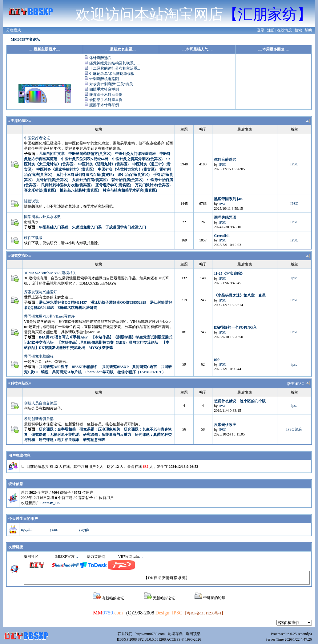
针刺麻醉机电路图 (104, 79)
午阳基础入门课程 (54, 227)
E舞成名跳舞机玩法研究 (77, 308)
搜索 (298, 30)
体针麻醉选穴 (100, 58)
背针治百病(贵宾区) (127, 180)
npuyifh (27, 529)
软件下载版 (33, 238)
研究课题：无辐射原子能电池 (55, 435)
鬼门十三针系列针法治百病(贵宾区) (85, 175)
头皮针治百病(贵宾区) (90, 180)
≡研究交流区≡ (20, 256)
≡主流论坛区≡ (20, 121)
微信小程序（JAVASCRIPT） (141, 372)
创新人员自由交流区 (41, 403)
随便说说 (31, 201)
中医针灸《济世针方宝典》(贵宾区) (127, 169)
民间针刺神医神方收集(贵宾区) (66, 185)
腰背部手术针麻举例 (106, 95)
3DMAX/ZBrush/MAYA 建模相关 (50, 273)
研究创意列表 (94, 440)
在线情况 (284, 30)
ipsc (294, 278)
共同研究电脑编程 (39, 356)
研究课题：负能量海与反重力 (107, 435)
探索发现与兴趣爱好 (41, 292)
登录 (261, 30)
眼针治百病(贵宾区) (134, 175)
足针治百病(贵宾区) (52, 180)
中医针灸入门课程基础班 (135, 154)
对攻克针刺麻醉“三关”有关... (113, 84)
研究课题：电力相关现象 (59, 440)
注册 (271, 30)
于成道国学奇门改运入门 (126, 227)
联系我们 (125, 634)
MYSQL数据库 (101, 348)
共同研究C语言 (145, 367)
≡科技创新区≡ (20, 383)
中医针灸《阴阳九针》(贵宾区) (103, 164)
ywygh (84, 529)
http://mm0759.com (150, 634)
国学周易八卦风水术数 (42, 217)
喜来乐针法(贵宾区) (40, 190)
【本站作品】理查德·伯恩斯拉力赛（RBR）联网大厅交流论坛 (108, 342)
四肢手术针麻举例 (104, 89)
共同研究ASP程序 (53, 367)
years (54, 529)
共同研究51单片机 (67, 372)
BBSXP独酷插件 (85, 367)
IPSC (222, 164)
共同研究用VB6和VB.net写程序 (49, 316)
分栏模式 (14, 30)
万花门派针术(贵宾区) (153, 185)
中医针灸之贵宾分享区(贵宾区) (137, 159)
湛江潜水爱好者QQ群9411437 (63, 302)
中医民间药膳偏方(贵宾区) (90, 154)
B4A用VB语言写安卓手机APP (63, 337)
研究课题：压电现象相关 (100, 429)
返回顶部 (193, 634)
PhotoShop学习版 (99, 372)
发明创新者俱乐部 (39, 419)
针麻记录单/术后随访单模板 (112, 74)
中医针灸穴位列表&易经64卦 (85, 159)
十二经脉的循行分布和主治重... (115, 68)
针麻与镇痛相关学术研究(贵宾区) (130, 190)
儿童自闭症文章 (52, 154)
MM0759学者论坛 (25, 39)
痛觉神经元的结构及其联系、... (115, 63)
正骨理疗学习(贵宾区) (113, 185)
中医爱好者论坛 (37, 138)
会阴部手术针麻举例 (106, 100)
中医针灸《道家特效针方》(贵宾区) (65, 169)
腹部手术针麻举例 (104, 105)
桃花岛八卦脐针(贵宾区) (79, 190)
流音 (299, 429)
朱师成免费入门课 (87, 227)
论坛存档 (175, 634)
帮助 (308, 30)
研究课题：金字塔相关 (57, 429)
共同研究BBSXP (115, 367)
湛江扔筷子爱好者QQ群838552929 (118, 302)
